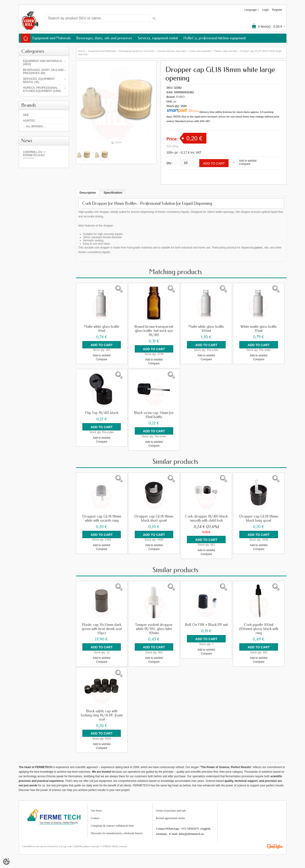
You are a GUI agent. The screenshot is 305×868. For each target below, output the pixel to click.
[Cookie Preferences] (6, 862)
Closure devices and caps (172, 51)
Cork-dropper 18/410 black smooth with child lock (206, 518)
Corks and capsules (200, 51)
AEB (26, 115)
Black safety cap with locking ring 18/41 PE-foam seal (102, 715)
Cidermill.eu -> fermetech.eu (44, 155)
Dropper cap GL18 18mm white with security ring (102, 518)
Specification (113, 193)
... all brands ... (35, 126)
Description (88, 193)
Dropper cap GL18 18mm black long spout (259, 518)
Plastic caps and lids (226, 51)
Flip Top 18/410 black (102, 413)
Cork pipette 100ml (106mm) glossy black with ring (259, 629)
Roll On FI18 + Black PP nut (206, 625)
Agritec (29, 121)
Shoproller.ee (275, 846)
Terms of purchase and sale (171, 810)
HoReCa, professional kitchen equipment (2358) (42, 89)
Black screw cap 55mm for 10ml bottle (154, 415)
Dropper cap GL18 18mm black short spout (154, 518)
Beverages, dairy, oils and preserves (104, 38)
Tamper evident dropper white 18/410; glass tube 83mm (154, 629)
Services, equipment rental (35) (39, 80)
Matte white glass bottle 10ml (102, 329)
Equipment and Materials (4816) (43, 63)
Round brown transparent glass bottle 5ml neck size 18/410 (154, 331)
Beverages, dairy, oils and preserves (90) (43, 72)
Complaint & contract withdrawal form (112, 825)
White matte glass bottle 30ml (259, 329)
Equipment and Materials (52, 38)
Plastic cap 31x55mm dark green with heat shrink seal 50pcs (102, 629)
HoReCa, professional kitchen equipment (215, 38)
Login (265, 10)
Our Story (96, 810)
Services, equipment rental (158, 38)
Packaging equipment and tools (137, 51)
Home (82, 51)
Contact (95, 818)
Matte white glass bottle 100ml (206, 329)
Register (277, 10)
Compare (244, 164)
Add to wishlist (248, 161)
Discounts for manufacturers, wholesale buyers (117, 833)
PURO (181, 97)
